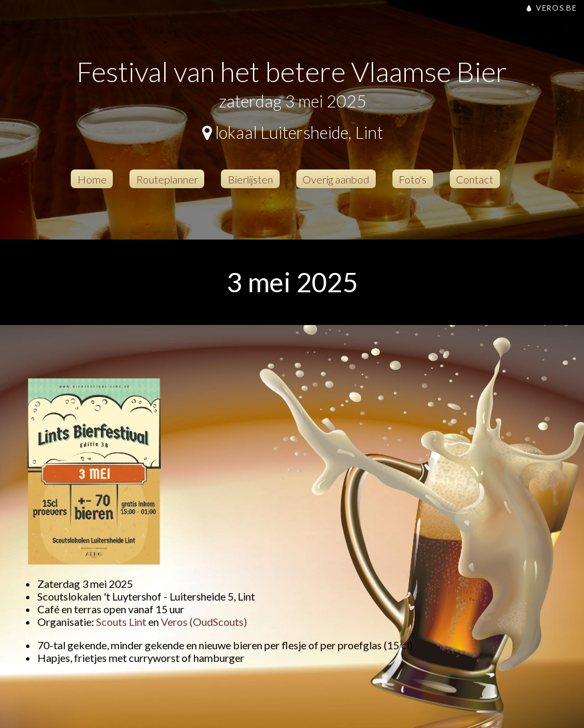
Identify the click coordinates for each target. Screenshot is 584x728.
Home (92, 178)
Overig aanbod (336, 178)
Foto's (412, 178)
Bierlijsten (250, 178)
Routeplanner (167, 178)
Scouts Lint (121, 622)
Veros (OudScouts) (204, 622)
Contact (475, 178)
